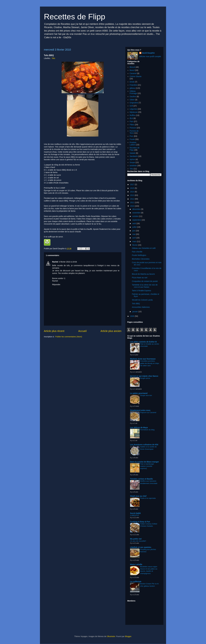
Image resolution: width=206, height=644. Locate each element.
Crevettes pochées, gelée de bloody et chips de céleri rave (150, 363)
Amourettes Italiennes (141, 307)
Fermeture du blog (147, 430)
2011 (132, 202)
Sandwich (134, 156)
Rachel (55, 262)
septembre (137, 220)
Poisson (133, 128)
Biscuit (132, 67)
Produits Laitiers (133, 144)
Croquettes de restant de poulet (145, 281)
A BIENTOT (135, 515)
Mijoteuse (134, 112)
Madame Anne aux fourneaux (143, 359)
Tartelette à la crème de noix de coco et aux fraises (145, 286)
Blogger (128, 636)
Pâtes (132, 125)
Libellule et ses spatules (141, 547)
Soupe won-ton (146, 395)
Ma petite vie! (136, 539)
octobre (136, 216)
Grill (131, 106)
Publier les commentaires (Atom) (69, 337)
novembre (137, 213)
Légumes (133, 109)
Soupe (132, 162)
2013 (132, 195)
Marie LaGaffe (136, 564)
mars (135, 241)
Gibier (132, 100)
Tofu (53, 58)
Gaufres (133, 97)
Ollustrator (111, 636)
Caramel (133, 73)
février (135, 245)
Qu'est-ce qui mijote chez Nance (144, 376)
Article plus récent (54, 331)
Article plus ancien (111, 331)
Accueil (82, 331)
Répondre (56, 285)
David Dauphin (148, 53)
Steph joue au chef (138, 496)
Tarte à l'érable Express (141, 291)
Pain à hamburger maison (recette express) (147, 466)
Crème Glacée (136, 76)
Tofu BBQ (136, 304)
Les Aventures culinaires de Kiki (144, 445)
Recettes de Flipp (75, 17)
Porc (132, 136)
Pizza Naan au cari (140, 278)
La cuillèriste (136, 582)
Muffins (133, 115)
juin (134, 231)
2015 (132, 188)
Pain (132, 121)
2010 (132, 206)
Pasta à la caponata (148, 498)
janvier (135, 312)
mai (134, 234)
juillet (135, 227)
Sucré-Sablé (135, 513)
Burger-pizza (145, 378)
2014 (132, 192)
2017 (132, 184)
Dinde (132, 82)
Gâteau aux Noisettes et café (144, 248)
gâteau (132, 88)
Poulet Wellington (139, 255)
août (134, 223)
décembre (137, 209)
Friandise (133, 85)
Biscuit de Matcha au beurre (143, 274)
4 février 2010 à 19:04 (68, 262)
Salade (133, 153)
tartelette (133, 166)
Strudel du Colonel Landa (142, 300)
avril (134, 238)
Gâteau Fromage (133, 92)
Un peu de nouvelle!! (138, 541)
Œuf (131, 118)
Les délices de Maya (139, 427)
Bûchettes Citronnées (141, 259)
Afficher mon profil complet (150, 56)
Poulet (132, 139)
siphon (132, 159)
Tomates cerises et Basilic (141, 479)
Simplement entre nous (140, 410)
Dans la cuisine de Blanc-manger (144, 462)
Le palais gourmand (139, 393)
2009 (132, 316)
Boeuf (132, 70)
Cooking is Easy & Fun (140, 522)
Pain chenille (137, 252)
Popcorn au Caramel (148, 412)
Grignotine (134, 103)
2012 (132, 199)
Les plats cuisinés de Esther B (143, 342)
